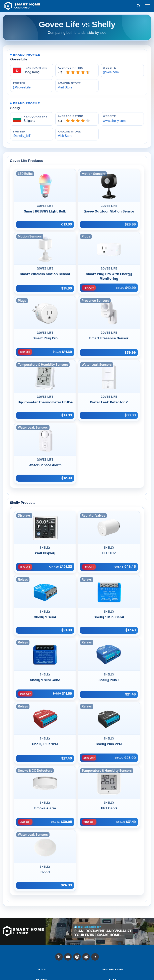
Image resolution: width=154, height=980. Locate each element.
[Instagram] (77, 957)
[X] (59, 957)
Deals (41, 969)
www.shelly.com (114, 121)
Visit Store (65, 87)
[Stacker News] (95, 957)
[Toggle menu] (148, 6)
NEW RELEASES (113, 969)
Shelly (15, 108)
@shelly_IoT (22, 136)
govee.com (111, 72)
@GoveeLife (22, 87)
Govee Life (19, 59)
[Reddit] (86, 957)
